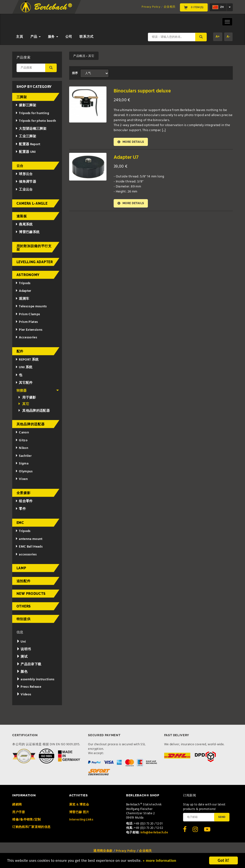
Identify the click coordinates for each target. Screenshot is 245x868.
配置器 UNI (25, 152)
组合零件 (24, 501)
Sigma (22, 464)
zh (218, 7)
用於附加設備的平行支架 (34, 248)
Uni (21, 642)
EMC (20, 523)
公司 (69, 37)
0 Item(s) (194, 7)
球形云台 (24, 174)
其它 (24, 404)
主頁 (19, 37)
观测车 (22, 299)
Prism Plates (27, 322)
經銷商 (17, 805)
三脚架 (22, 97)
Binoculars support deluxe (142, 91)
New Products (31, 594)
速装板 (22, 216)
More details (131, 142)
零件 (21, 509)
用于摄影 (27, 398)
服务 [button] (53, 37)
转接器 (38, 391)
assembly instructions (36, 679)
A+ (218, 37)
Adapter (23, 291)
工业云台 (24, 190)
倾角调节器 (26, 182)
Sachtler (23, 456)
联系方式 (86, 37)
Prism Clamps (28, 314)
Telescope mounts (31, 306)
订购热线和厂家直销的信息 (31, 827)
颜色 (22, 672)
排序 (75, 73)
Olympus (24, 471)
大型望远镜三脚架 (31, 129)
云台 (20, 166)
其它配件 (24, 383)
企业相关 (170, 7)
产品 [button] (36, 37)
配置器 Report (28, 144)
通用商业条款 (103, 851)
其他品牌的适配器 (34, 411)
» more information (164, 861)
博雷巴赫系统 (27, 232)
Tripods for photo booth (36, 121)
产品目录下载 (29, 664)
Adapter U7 (126, 158)
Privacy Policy (151, 7)
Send (222, 817)
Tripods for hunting (32, 113)
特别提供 (24, 619)
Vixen (22, 479)
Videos (24, 695)
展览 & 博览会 (79, 805)
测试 (22, 657)
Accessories (26, 338)
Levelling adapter (35, 262)
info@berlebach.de (154, 833)
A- (228, 37)
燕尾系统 (24, 225)
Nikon (22, 448)
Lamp (21, 568)
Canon (22, 433)
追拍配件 (24, 581)
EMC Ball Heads (29, 547)
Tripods (23, 283)
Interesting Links (81, 820)
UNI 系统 (24, 367)
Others (24, 606)
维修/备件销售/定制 (27, 820)
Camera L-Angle (32, 203)
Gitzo (21, 440)
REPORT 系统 (27, 360)
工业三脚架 (26, 136)
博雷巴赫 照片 (79, 812)
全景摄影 (24, 493)
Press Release (29, 687)
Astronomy (28, 275)
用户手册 (19, 812)
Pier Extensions (29, 330)
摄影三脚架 (26, 105)
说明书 (24, 649)
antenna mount (29, 539)
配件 (20, 351)
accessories (26, 555)
